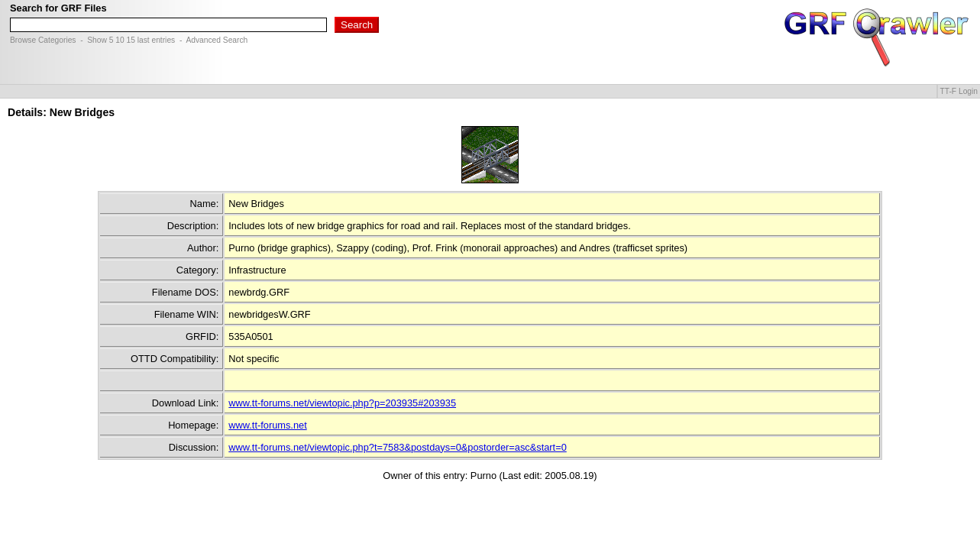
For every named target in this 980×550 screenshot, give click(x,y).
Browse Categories (43, 40)
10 (120, 40)
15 (130, 40)
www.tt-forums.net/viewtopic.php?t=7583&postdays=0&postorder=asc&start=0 (397, 447)
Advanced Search (217, 40)
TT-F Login (959, 91)
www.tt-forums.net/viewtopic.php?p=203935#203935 (342, 403)
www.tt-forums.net (267, 425)
